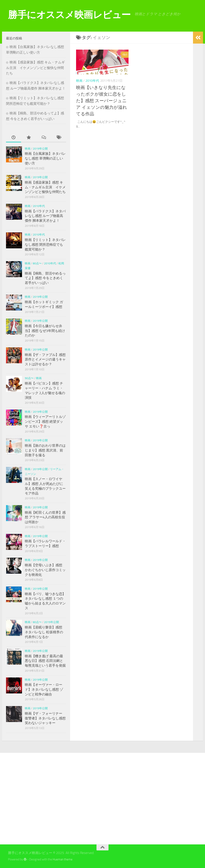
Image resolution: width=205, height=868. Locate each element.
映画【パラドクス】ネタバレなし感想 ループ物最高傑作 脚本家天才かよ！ (45, 216)
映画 (79, 81)
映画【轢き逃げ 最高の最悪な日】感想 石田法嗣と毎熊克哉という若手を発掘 (45, 661)
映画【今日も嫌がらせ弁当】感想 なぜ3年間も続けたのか (45, 331)
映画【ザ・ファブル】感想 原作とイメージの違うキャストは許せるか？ (45, 359)
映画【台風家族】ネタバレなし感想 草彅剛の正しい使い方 (45, 158)
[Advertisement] (38, 799)
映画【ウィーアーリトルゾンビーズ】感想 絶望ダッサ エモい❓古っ (45, 421)
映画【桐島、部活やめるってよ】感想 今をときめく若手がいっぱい (45, 278)
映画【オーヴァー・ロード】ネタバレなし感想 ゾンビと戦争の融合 (44, 689)
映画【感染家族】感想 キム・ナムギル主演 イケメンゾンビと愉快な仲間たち (35, 68)
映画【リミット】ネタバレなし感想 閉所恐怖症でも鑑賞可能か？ (45, 244)
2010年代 (92, 81)
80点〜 (37, 263)
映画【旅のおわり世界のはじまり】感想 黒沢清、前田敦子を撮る (45, 450)
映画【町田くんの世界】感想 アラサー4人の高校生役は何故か (45, 517)
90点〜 (29, 378)
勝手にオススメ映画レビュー (69, 15)
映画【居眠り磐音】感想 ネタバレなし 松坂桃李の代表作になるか (44, 632)
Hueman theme (63, 859)
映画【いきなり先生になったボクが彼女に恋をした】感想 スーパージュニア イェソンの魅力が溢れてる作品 (102, 101)
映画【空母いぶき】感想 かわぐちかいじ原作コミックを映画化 (45, 570)
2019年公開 (40, 149)
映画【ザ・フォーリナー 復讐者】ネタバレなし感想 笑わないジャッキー (45, 718)
